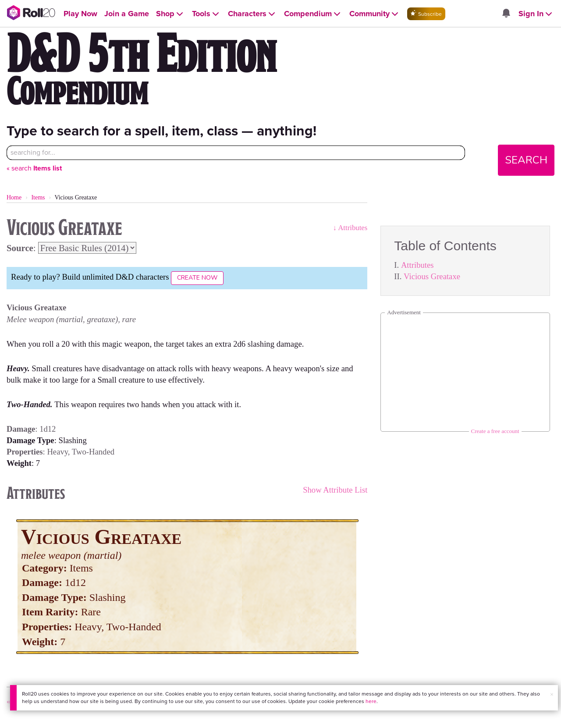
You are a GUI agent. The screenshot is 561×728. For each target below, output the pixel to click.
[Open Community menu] (375, 14)
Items (38, 197)
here (371, 701)
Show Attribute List (335, 490)
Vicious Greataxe (432, 276)
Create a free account (495, 431)
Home (14, 197)
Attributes (417, 265)
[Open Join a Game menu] (127, 14)
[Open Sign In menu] (536, 14)
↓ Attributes (350, 228)
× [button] (552, 694)
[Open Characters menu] (252, 14)
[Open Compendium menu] (313, 14)
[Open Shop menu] (170, 14)
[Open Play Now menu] (80, 14)
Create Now (197, 278)
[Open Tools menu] (206, 14)
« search (34, 168)
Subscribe (426, 14)
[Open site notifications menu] (506, 14)
